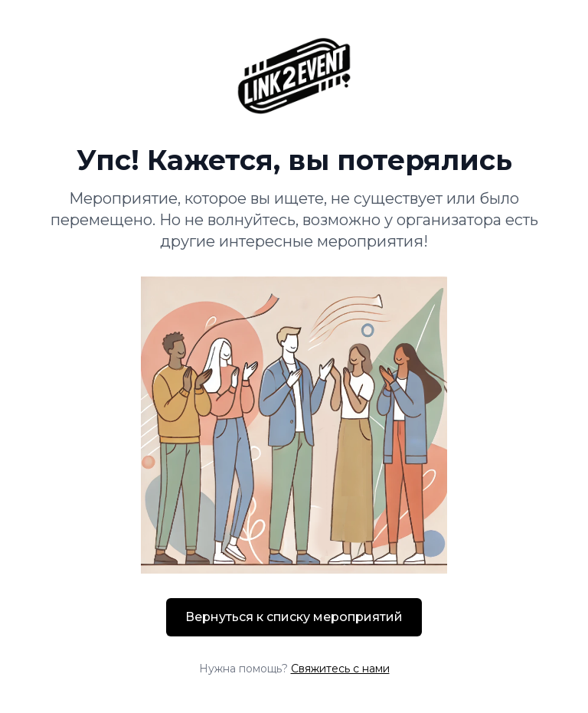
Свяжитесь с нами (340, 669)
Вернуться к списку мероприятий (294, 617)
